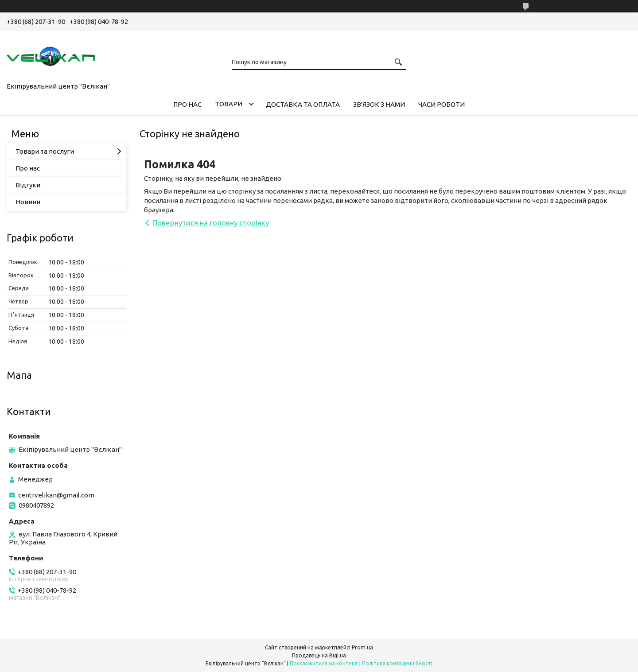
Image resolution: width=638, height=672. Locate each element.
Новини (28, 202)
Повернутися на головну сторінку (211, 223)
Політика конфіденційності (397, 663)
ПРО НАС (187, 104)
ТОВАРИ (229, 104)
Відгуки (28, 185)
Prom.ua (362, 647)
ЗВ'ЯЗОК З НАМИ (379, 104)
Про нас (28, 168)
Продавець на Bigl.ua (319, 655)
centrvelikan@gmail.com (56, 495)
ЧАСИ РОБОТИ (442, 104)
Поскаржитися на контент (324, 663)
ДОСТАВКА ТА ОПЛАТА (303, 104)
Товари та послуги (45, 151)
